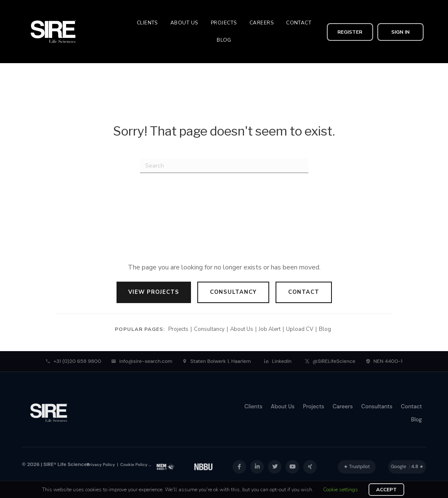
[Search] (224, 166)
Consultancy (233, 292)
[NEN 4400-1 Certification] (166, 467)
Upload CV (300, 329)
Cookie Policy (133, 465)
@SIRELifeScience (330, 361)
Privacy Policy (101, 465)
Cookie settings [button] (341, 490)
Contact (304, 292)
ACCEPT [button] (386, 490)
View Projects (154, 292)
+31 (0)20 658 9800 (73, 361)
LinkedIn (278, 361)
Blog (325, 329)
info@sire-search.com (142, 361)
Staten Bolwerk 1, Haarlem (216, 361)
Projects (178, 329)
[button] (350, 32)
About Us (242, 329)
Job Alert (270, 329)
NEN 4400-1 (384, 361)
